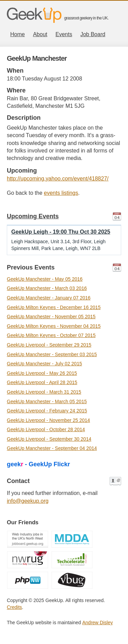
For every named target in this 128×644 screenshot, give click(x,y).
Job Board (93, 34)
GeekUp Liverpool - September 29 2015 (49, 345)
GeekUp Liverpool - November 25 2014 (48, 420)
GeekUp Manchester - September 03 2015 (52, 354)
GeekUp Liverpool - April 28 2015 (42, 382)
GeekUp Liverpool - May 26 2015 (42, 373)
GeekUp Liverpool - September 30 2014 (49, 439)
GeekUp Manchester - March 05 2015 (47, 401)
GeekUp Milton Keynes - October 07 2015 (51, 335)
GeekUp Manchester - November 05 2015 (51, 317)
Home (18, 34)
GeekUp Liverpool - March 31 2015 (44, 392)
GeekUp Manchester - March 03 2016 (47, 288)
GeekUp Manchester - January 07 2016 (49, 298)
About (40, 34)
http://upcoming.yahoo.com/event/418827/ (58, 179)
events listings (61, 193)
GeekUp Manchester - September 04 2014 (52, 448)
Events (64, 34)
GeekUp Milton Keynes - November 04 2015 (54, 326)
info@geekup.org (28, 501)
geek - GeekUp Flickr (38, 464)
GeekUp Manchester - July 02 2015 (44, 364)
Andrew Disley (97, 623)
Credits (14, 607)
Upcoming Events (33, 216)
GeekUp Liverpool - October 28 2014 (46, 429)
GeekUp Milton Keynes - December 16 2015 (54, 307)
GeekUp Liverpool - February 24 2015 (47, 411)
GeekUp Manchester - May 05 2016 (45, 279)
